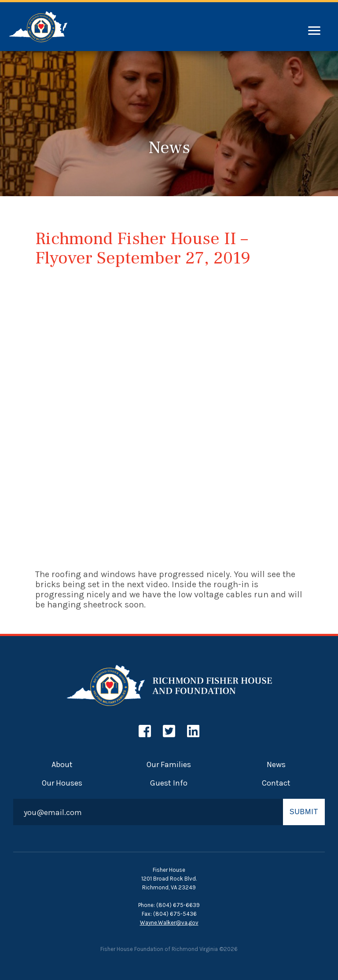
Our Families (169, 764)
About (62, 764)
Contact (276, 783)
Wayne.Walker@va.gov (169, 923)
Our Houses (62, 783)
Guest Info (169, 783)
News (276, 764)
